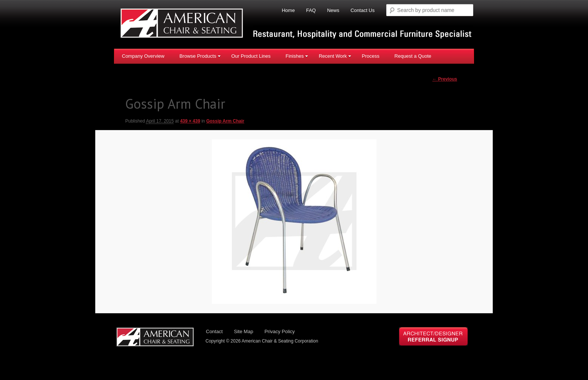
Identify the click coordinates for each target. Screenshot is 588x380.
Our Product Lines (251, 56)
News (333, 10)
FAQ (311, 10)
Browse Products (200, 56)
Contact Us (363, 10)
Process (371, 56)
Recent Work (335, 56)
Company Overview (143, 56)
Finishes (297, 56)
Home (288, 10)
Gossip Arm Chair (225, 121)
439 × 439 (190, 121)
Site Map (244, 331)
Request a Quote (413, 56)
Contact (214, 331)
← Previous (445, 79)
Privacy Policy (280, 331)
